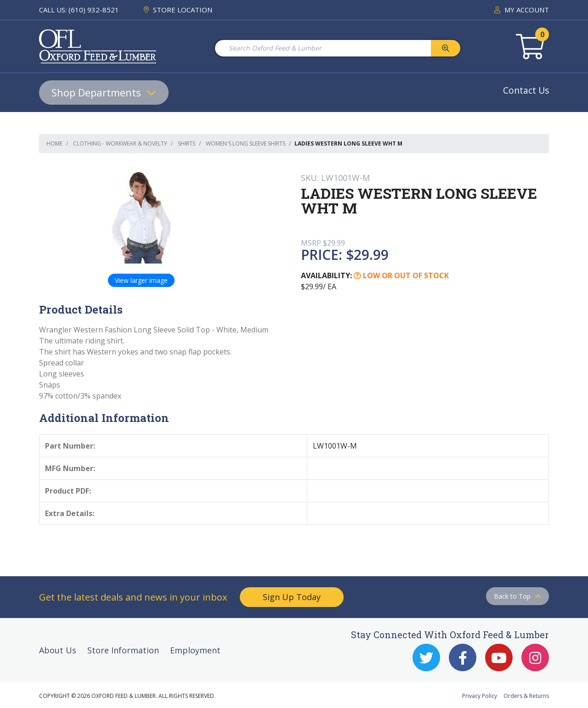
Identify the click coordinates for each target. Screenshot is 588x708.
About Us (58, 650)
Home (54, 143)
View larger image (141, 280)
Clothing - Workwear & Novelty (120, 143)
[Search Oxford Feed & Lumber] (322, 48)
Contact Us (526, 90)
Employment (195, 650)
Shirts (187, 143)
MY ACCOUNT (522, 10)
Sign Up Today (292, 597)
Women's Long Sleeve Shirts (246, 143)
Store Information (123, 650)
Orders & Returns (526, 696)
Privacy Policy (480, 696)
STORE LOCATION (178, 10)
